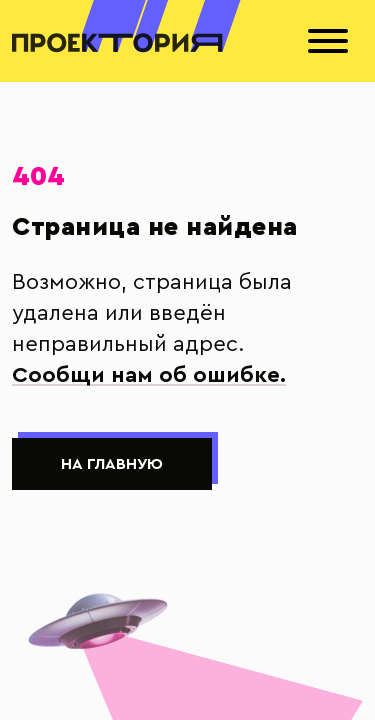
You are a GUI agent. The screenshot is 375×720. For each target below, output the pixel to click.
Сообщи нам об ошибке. (149, 375)
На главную (112, 464)
